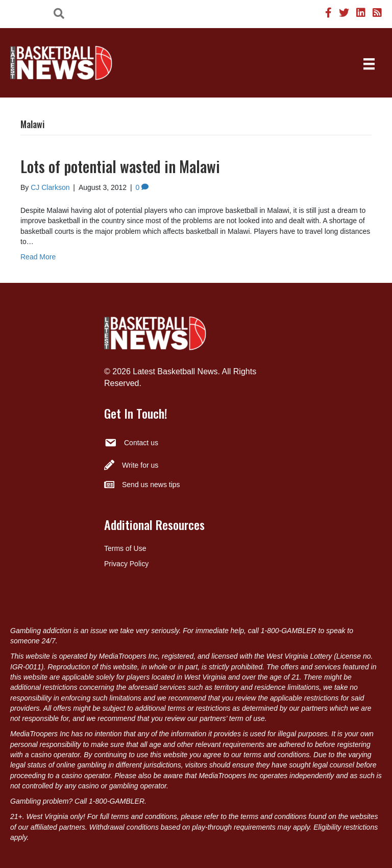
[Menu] (369, 64)
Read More (38, 257)
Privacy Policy (126, 564)
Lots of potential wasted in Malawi (120, 166)
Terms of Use (125, 548)
